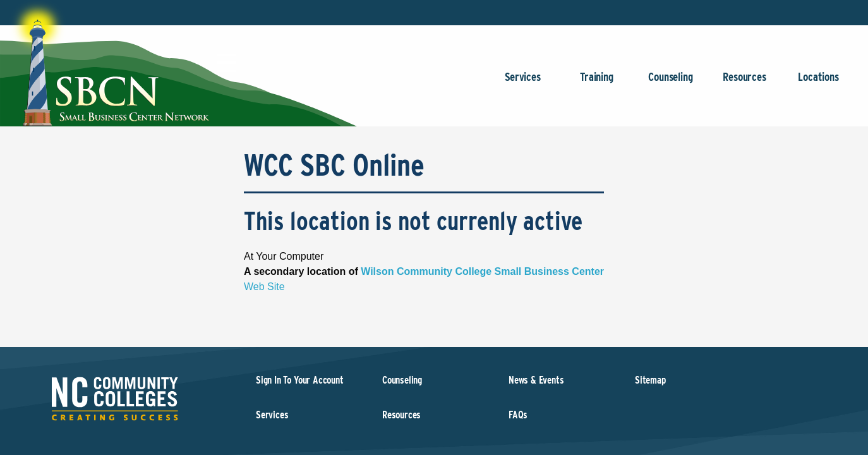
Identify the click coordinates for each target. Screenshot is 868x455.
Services (523, 83)
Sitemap (650, 380)
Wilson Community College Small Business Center (482, 271)
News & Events (536, 380)
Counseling (671, 83)
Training (597, 83)
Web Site (264, 287)
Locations (818, 83)
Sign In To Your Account (300, 380)
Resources (744, 83)
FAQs (518, 415)
